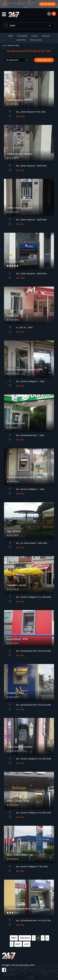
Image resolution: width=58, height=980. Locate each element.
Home (4, 46)
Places (34, 36)
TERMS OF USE (35, 40)
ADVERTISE (21, 40)
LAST (27, 944)
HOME (11, 36)
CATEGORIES (22, 36)
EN (54, 14)
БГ (49, 14)
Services (46, 36)
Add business (47, 4)
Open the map (44, 60)
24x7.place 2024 (27, 965)
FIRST (14, 938)
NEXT (18, 944)
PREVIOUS (25, 938)
